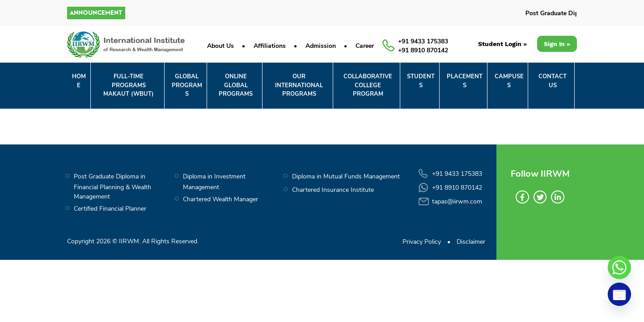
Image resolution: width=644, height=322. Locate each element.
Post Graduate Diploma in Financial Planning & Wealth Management (112, 186)
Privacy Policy (422, 242)
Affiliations (270, 46)
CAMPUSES (509, 81)
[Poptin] (619, 294)
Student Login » (502, 44)
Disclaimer (471, 242)
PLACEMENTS (465, 81)
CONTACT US (553, 81)
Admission (321, 46)
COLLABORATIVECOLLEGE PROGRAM (368, 85)
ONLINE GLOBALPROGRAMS (236, 85)
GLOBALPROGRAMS (187, 85)
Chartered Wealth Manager (220, 199)
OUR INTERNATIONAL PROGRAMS (299, 85)
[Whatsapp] (619, 267)
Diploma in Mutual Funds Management (346, 176)
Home (79, 81)
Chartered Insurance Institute (333, 190)
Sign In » (557, 44)
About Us (220, 46)
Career (365, 46)
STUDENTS (421, 81)
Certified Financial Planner (110, 209)
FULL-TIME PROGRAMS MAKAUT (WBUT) (129, 85)
